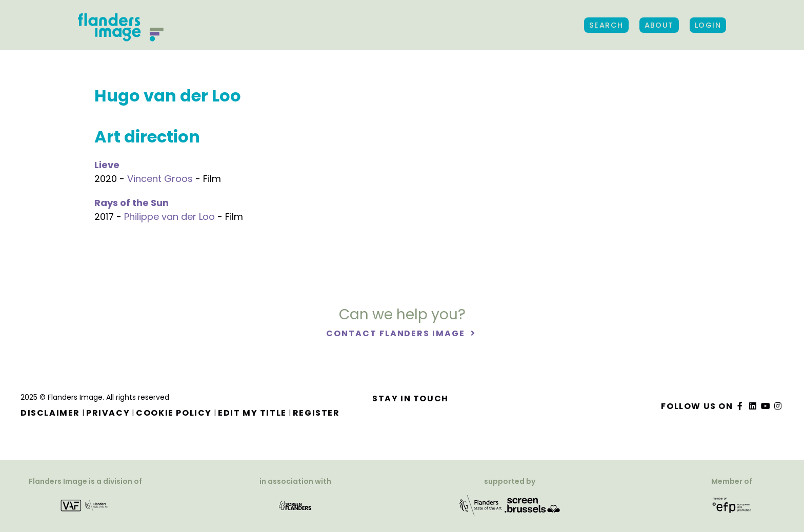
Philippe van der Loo (169, 217)
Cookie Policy (174, 413)
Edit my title (252, 413)
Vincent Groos (160, 179)
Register (316, 413)
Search (606, 25)
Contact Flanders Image (397, 333)
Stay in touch (410, 398)
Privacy (108, 413)
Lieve (107, 165)
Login (708, 25)
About (659, 25)
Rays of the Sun (132, 203)
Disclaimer (50, 413)
